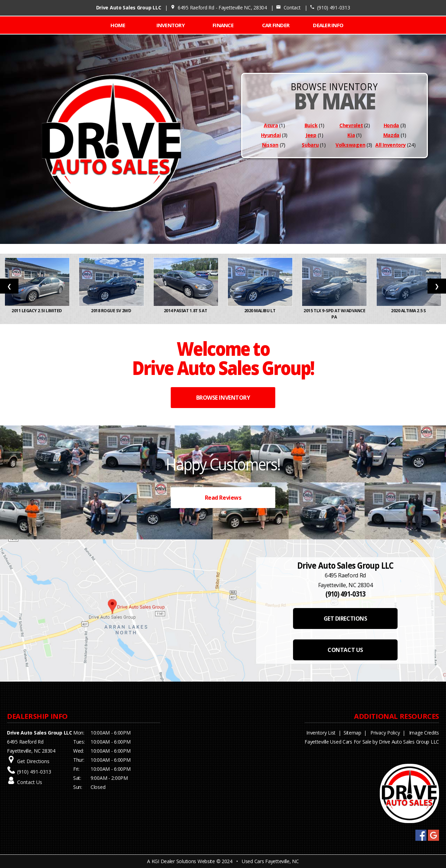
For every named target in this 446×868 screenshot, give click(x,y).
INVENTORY (171, 25)
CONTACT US (345, 650)
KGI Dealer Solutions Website (183, 861)
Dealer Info (328, 25)
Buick (311, 125)
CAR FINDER (276, 25)
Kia (351, 135)
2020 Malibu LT (260, 311)
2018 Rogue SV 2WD (111, 311)
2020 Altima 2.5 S (409, 311)
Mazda (391, 135)
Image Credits (424, 733)
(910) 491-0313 (330, 7)
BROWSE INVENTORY (223, 398)
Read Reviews (223, 498)
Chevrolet (351, 125)
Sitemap (352, 733)
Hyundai (271, 135)
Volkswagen (350, 145)
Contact (288, 7)
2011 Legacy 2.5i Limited (37, 311)
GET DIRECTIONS (345, 619)
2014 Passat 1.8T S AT (186, 311)
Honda (391, 125)
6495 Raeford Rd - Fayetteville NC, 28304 (219, 7)
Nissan (270, 145)
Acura (271, 125)
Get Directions (33, 761)
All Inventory (390, 145)
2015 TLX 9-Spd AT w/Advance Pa (334, 314)
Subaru (310, 145)
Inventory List (321, 733)
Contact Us (30, 782)
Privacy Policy (385, 733)
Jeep (311, 135)
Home (118, 25)
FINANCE (223, 25)
